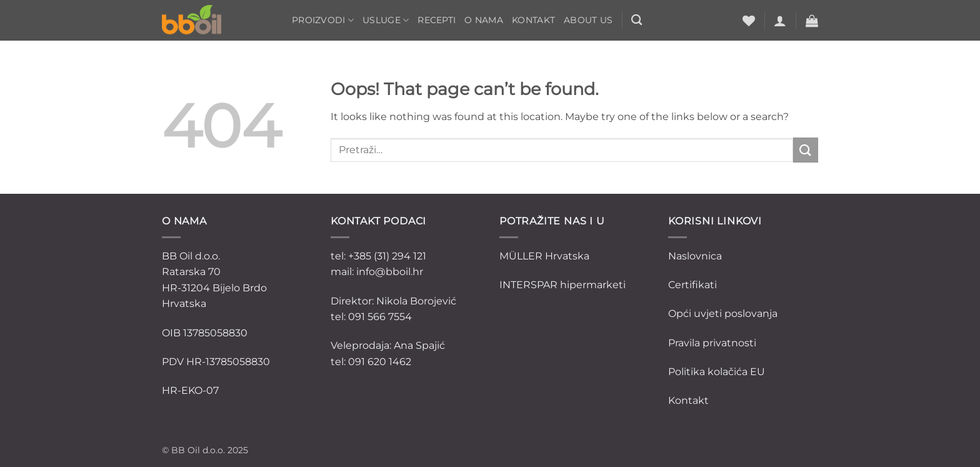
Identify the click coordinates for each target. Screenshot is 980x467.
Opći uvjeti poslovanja (723, 314)
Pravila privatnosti (712, 343)
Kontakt (533, 20)
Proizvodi (323, 20)
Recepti (437, 20)
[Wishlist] (749, 21)
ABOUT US (588, 20)
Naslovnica (695, 256)
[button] (780, 21)
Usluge (386, 20)
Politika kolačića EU (717, 372)
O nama (484, 20)
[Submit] (806, 150)
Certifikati (692, 285)
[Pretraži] (637, 20)
